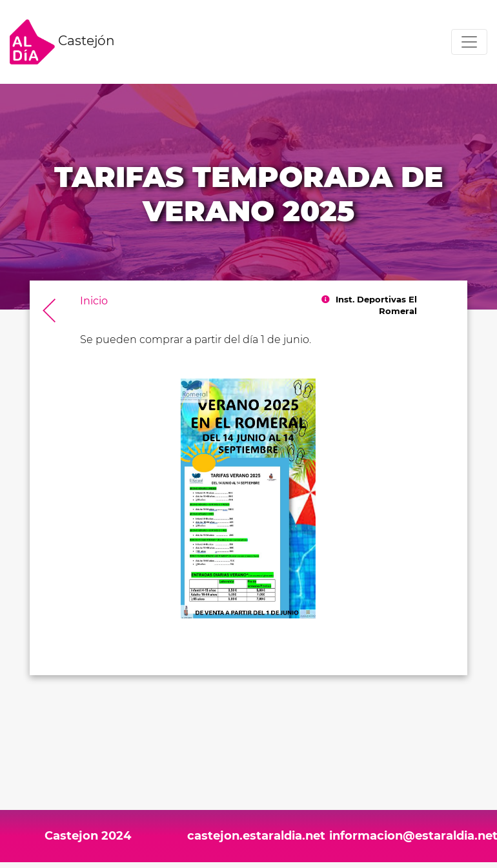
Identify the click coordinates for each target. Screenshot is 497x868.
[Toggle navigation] (469, 42)
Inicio (94, 301)
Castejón (62, 42)
